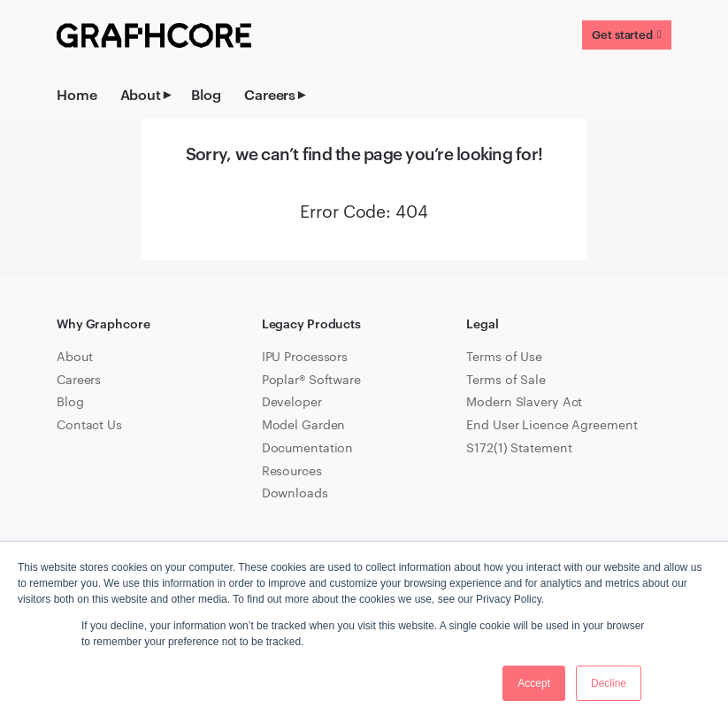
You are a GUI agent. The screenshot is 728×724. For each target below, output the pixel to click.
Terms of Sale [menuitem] (506, 379)
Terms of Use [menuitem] (504, 356)
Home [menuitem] (77, 94)
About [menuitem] (141, 94)
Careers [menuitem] (270, 94)
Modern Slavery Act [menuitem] (524, 401)
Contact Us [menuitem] (89, 424)
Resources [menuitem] (292, 470)
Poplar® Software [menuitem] (311, 379)
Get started (622, 35)
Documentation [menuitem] (308, 447)
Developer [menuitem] (292, 401)
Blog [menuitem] (206, 94)
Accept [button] (534, 683)
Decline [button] (609, 683)
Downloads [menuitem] (295, 493)
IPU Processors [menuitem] (305, 356)
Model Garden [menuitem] (304, 424)
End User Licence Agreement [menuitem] (552, 424)
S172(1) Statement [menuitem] (519, 447)
